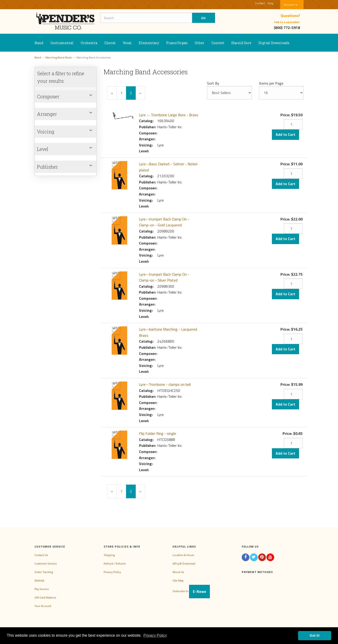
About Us (178, 572)
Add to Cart (285, 134)
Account (290, 5)
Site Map (178, 580)
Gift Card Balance (45, 597)
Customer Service (46, 563)
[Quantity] (293, 124)
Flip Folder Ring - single (158, 433)
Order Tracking (44, 572)
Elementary (149, 43)
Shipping (109, 555)
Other (200, 43)
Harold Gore (241, 43)
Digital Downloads (274, 43)
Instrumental (62, 43)
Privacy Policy (112, 572)
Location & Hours (183, 555)
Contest (218, 43)
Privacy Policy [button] (155, 635)
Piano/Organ (177, 43)
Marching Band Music (59, 57)
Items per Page (271, 83)
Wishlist (39, 580)
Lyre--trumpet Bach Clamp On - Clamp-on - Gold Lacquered (164, 222)
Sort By (213, 83)
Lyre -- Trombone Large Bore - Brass (169, 115)
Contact (260, 3)
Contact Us (41, 555)
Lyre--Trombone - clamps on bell (165, 384)
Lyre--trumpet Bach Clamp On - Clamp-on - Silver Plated (164, 277)
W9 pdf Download (184, 563)
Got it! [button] (315, 636)
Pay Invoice (42, 589)
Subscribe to (191, 591)
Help (271, 3)
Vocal (127, 43)
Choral (110, 43)
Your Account (43, 606)
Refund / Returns (115, 563)
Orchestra (89, 43)
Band (39, 43)
